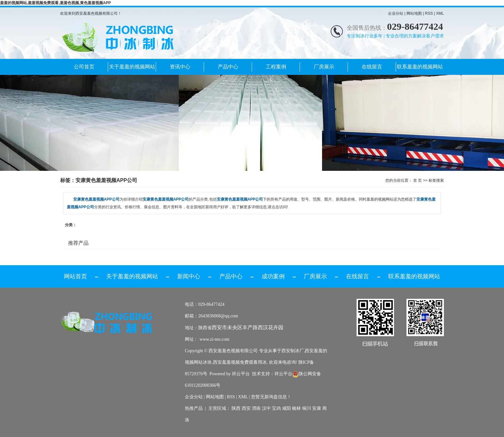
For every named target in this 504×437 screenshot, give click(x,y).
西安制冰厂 (293, 351)
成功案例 (273, 276)
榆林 (296, 408)
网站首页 (75, 276)
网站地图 (414, 13)
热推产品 (194, 408)
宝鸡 (276, 408)
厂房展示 (324, 67)
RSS (429, 13)
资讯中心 (180, 67)
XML (440, 13)
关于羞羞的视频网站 (132, 67)
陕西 (236, 408)
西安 (246, 408)
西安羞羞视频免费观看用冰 (240, 362)
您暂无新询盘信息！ (271, 397)
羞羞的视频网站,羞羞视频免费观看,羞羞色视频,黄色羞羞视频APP (55, 3)
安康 (317, 408)
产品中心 (228, 67)
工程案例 (276, 67)
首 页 (417, 180)
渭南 (256, 408)
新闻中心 (189, 276)
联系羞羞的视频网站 (420, 67)
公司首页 (84, 67)
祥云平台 (241, 374)
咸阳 (287, 408)
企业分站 (396, 13)
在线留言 (372, 67)
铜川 (307, 408)
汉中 (266, 408)
